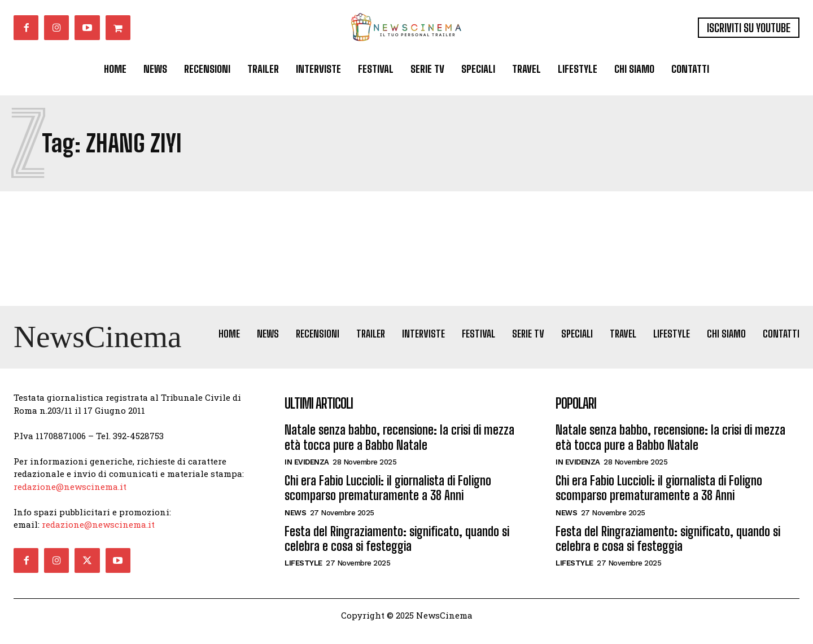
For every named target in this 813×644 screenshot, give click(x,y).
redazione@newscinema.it (70, 498)
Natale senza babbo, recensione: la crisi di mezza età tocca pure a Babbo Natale (399, 450)
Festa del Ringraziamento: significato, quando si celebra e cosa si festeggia (397, 551)
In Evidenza (307, 474)
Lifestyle (303, 575)
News (295, 525)
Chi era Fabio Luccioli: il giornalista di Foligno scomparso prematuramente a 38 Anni (388, 500)
